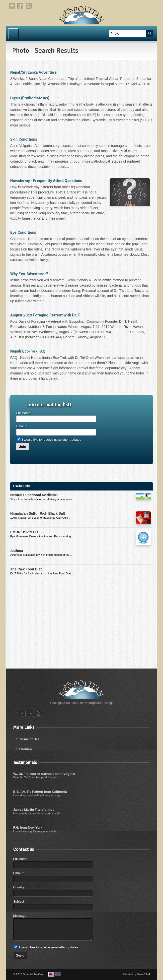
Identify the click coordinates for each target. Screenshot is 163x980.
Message (20, 916)
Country (19, 887)
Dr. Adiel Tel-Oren (34, 974)
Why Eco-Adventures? (29, 274)
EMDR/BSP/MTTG (25, 532)
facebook (20, 6)
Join (23, 447)
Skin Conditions (24, 139)
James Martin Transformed (34, 810)
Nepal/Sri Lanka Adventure (33, 72)
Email (21, 426)
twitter (12, 6)
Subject (19, 901)
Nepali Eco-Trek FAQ (28, 351)
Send (20, 955)
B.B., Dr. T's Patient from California (40, 792)
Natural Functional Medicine (34, 495)
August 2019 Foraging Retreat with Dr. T (45, 315)
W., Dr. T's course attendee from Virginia (44, 774)
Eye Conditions (23, 233)
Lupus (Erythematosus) (30, 98)
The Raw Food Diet (26, 569)
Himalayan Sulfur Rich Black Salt (38, 513)
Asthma (17, 551)
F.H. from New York (28, 827)
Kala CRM (144, 974)
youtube (29, 6)
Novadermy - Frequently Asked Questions (46, 181)
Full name (23, 413)
